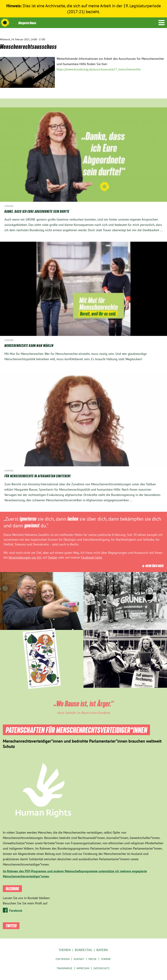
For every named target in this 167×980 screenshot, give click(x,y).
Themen (65, 950)
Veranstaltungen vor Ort (25, 557)
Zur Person (63, 959)
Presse (93, 959)
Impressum (83, 968)
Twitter (53, 557)
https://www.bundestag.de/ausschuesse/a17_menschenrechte (99, 69)
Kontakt (79, 959)
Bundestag (83, 950)
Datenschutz (102, 968)
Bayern (102, 950)
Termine (106, 959)
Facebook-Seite (91, 557)
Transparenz (64, 968)
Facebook (16, 911)
